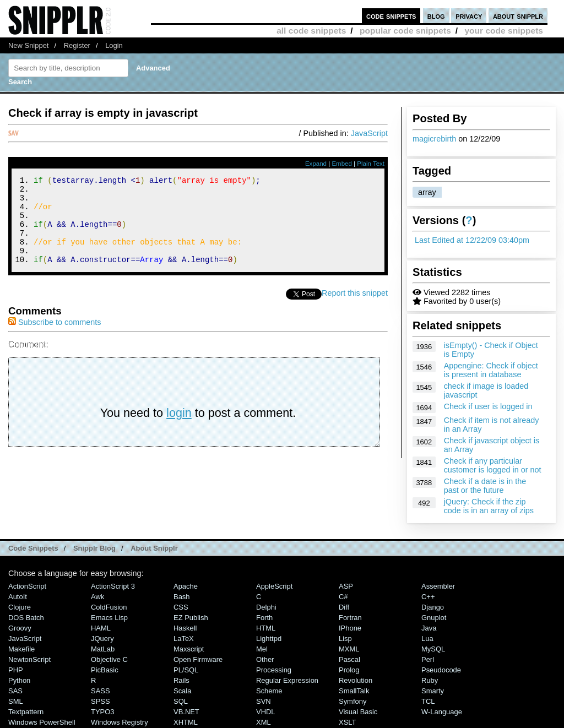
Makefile (21, 649)
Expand (316, 164)
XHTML (186, 722)
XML (264, 722)
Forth (264, 618)
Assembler (438, 586)
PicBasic (105, 670)
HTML (266, 628)
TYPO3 (102, 712)
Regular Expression (287, 680)
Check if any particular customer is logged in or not (493, 465)
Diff (344, 607)
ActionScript (27, 586)
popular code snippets (405, 31)
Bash (182, 597)
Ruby (430, 680)
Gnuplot (434, 618)
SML (16, 701)
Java (429, 628)
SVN (264, 701)
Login (114, 45)
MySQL (433, 649)
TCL (428, 701)
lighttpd (269, 639)
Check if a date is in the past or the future (485, 486)
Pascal (349, 659)
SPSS (101, 701)
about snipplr (518, 16)
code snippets (391, 16)
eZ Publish (191, 618)
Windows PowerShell (42, 722)
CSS (181, 607)
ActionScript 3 (113, 586)
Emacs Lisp (109, 618)
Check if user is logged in (488, 406)
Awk (97, 597)
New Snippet (28, 45)
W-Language (442, 712)
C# (343, 597)
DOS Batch (26, 618)
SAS (15, 691)
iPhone (350, 628)
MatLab (103, 649)
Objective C (109, 659)
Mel (262, 649)
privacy (469, 16)
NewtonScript (29, 659)
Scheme (269, 691)
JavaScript (369, 133)
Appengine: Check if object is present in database (491, 370)
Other (265, 659)
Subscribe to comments (55, 339)
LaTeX (184, 639)
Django (433, 607)
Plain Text (371, 164)
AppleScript (274, 586)
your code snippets (504, 31)
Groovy (20, 628)
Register (77, 45)
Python (19, 680)
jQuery (102, 639)
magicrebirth (434, 139)
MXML (349, 649)
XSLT (347, 722)
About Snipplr (154, 548)
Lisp (345, 639)
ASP (346, 586)
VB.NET (186, 712)
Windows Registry (120, 722)
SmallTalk (354, 691)
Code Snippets (33, 548)
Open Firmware (198, 659)
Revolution (356, 680)
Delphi (266, 607)
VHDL (266, 712)
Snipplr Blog (94, 548)
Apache (186, 586)
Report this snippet (355, 309)
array (427, 192)
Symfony (352, 701)
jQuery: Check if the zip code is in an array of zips (489, 506)
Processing (274, 670)
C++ (428, 597)
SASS (101, 691)
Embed (342, 164)
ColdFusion (109, 607)
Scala (182, 691)
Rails (181, 680)
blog (436, 16)
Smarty (433, 691)
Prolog (349, 670)
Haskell (185, 628)
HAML (101, 628)
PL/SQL (186, 670)
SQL (181, 701)
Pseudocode (441, 670)
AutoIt (18, 597)
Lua (427, 639)
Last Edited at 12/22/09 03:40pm (472, 240)
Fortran (350, 618)
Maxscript (189, 649)
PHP (16, 670)
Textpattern (26, 712)
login (179, 429)
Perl (428, 659)
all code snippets (311, 31)
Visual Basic (358, 712)
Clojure (20, 607)
